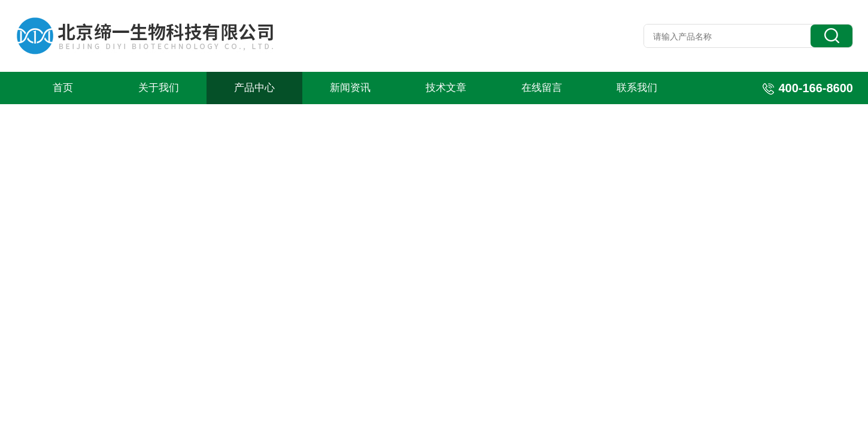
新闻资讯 (350, 88)
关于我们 (159, 88)
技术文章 (446, 88)
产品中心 (254, 88)
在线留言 (542, 88)
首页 (63, 88)
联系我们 (637, 88)
